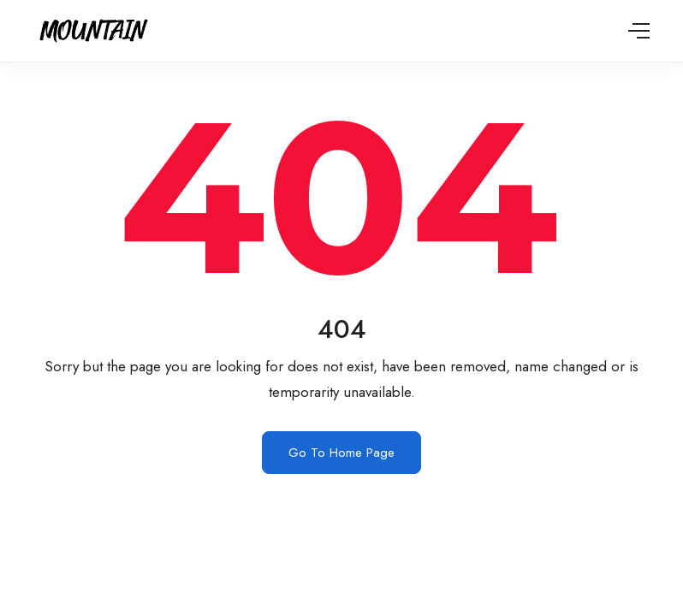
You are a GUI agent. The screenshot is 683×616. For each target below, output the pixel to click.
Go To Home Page (341, 453)
